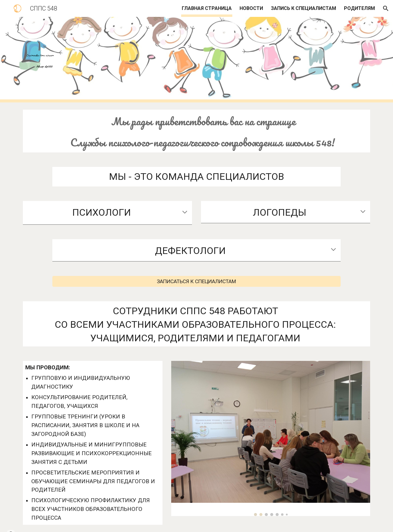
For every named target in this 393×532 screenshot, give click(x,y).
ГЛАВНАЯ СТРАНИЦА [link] (207, 8)
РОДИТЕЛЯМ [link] (359, 8)
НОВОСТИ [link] (251, 8)
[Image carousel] (271, 438)
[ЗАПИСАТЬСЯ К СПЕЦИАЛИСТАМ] (196, 282)
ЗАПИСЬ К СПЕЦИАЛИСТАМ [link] (303, 8)
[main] (182, 60)
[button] (386, 8)
